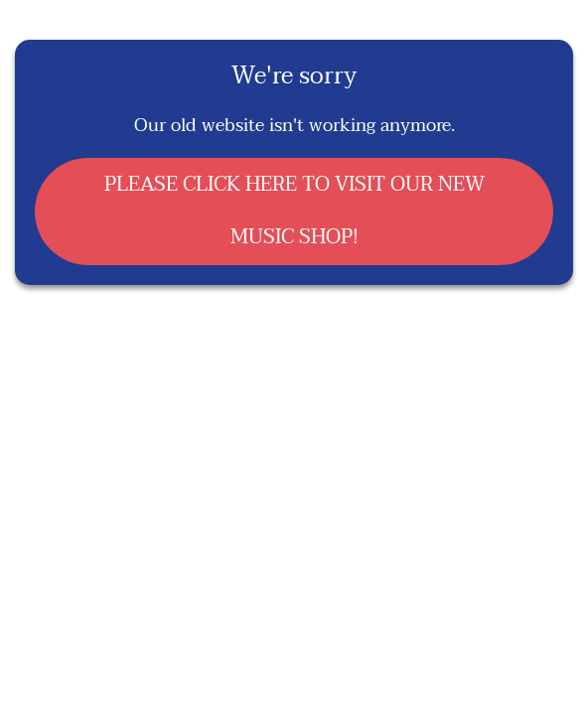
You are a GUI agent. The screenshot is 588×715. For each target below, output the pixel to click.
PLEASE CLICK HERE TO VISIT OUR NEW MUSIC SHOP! (294, 211)
